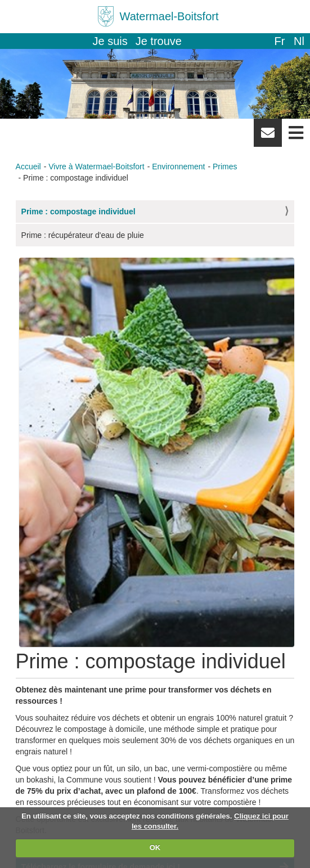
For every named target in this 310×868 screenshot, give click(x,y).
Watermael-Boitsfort (169, 16)
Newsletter (268, 137)
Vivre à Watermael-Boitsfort (96, 167)
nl (299, 41)
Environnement (178, 167)
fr (279, 41)
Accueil (28, 167)
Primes (225, 167)
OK (155, 847)
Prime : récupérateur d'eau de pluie (83, 235)
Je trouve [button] (159, 41)
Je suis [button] (110, 41)
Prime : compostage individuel (78, 212)
